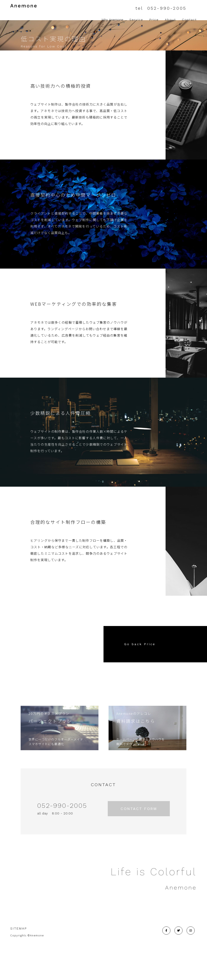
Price (154, 20)
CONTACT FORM (139, 843)
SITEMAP (19, 963)
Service (136, 20)
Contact (189, 20)
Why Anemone (110, 20)
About (170, 20)
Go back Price (140, 679)
